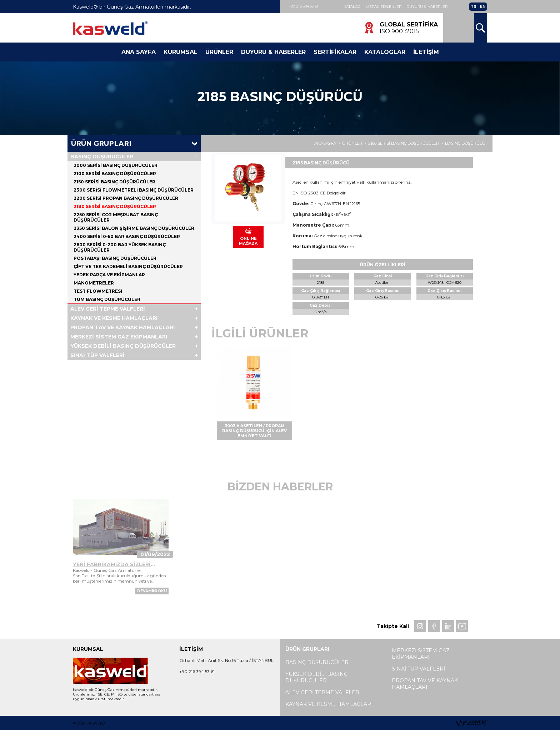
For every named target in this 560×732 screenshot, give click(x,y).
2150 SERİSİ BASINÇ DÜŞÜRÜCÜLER (114, 182)
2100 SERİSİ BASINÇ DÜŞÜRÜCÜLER (115, 174)
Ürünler (219, 52)
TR (474, 7)
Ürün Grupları (101, 144)
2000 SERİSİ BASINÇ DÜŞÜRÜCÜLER (116, 165)
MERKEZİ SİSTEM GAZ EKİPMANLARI (119, 337)
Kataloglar (385, 52)
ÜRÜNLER (352, 144)
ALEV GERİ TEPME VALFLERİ (108, 309)
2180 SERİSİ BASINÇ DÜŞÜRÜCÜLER (404, 144)
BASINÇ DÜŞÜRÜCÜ (465, 144)
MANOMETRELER (94, 283)
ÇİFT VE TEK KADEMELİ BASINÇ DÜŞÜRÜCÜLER (128, 266)
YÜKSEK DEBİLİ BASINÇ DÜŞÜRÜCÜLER (123, 346)
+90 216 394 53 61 (304, 6)
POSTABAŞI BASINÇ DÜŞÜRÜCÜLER (115, 258)
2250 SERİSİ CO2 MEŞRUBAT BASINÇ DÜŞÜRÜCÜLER (116, 217)
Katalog (352, 7)
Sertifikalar (335, 52)
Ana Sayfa (139, 52)
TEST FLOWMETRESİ (98, 291)
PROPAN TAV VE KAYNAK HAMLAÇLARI (122, 327)
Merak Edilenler (384, 7)
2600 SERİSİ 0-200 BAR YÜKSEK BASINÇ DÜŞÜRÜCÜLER (120, 247)
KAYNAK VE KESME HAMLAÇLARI (114, 318)
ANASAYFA (325, 144)
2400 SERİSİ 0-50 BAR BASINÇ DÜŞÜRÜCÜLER (127, 236)
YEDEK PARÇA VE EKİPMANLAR (109, 275)
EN (483, 7)
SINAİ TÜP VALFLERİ (97, 355)
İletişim (426, 52)
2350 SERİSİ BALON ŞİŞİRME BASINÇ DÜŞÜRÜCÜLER (134, 228)
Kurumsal (181, 52)
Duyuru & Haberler (427, 7)
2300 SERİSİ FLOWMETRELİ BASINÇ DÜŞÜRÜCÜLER (134, 190)
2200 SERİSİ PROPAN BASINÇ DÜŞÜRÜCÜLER (126, 198)
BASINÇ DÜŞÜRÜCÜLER (102, 157)
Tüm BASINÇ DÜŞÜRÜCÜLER (107, 299)
